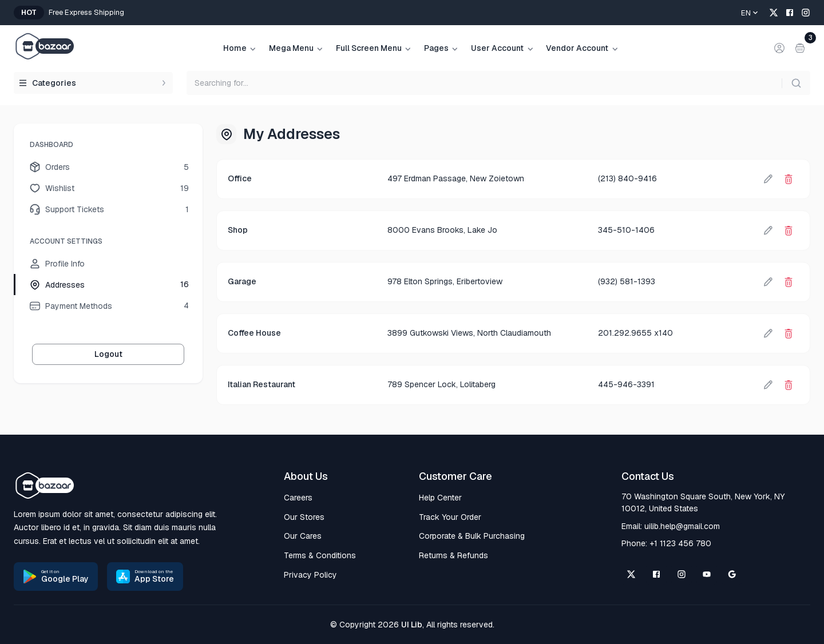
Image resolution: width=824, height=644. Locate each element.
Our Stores (304, 517)
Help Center (440, 498)
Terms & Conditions (320, 555)
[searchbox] (498, 83)
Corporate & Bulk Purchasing (472, 536)
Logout (108, 354)
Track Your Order (450, 517)
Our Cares (303, 536)
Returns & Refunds (453, 555)
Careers (298, 498)
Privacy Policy (310, 575)
